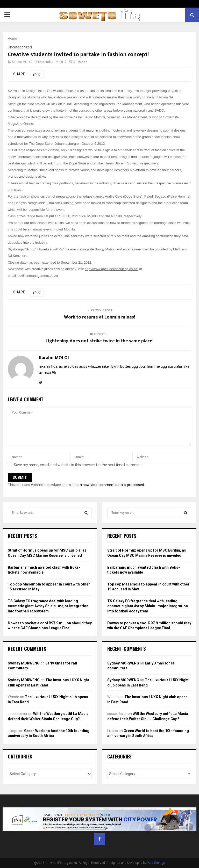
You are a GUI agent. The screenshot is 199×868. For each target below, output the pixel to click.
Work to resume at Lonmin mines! (99, 317)
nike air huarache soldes (59, 366)
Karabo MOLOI (22, 62)
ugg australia (171, 366)
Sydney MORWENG (24, 663)
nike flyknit (111, 366)
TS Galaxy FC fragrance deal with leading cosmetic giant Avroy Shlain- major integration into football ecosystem (48, 606)
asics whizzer (90, 366)
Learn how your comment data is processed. (109, 485)
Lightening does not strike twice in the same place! (99, 341)
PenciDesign (156, 863)
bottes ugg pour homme (140, 366)
